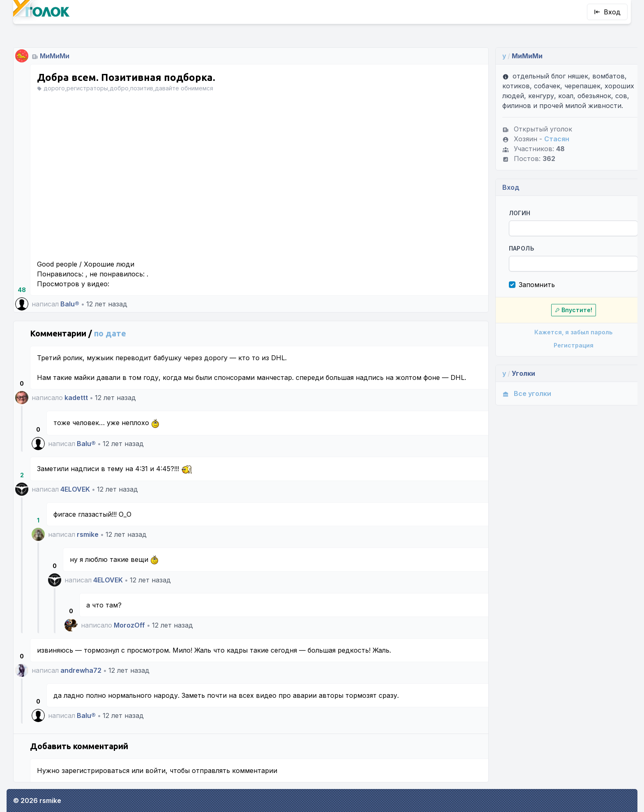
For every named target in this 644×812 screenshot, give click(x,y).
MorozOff (129, 625)
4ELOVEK (75, 489)
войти (155, 771)
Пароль (506, 248)
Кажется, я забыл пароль (555, 332)
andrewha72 (81, 670)
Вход (607, 12)
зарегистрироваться (95, 771)
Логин (504, 213)
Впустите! (555, 310)
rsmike (88, 534)
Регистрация (555, 345)
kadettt (76, 398)
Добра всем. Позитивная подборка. (126, 77)
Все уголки (511, 393)
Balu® (70, 304)
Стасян (541, 139)
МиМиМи (55, 56)
